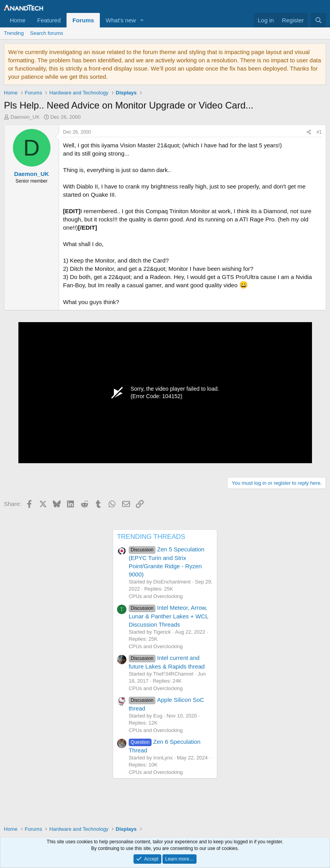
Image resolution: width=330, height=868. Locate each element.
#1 (319, 132)
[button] (142, 20)
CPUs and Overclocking (156, 596)
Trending (14, 33)
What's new (121, 20)
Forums (83, 20)
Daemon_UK (25, 117)
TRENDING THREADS (151, 537)
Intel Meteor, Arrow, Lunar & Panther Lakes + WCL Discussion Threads (169, 616)
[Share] (309, 132)
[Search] (318, 20)
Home (18, 20)
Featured (49, 20)
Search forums (47, 33)
